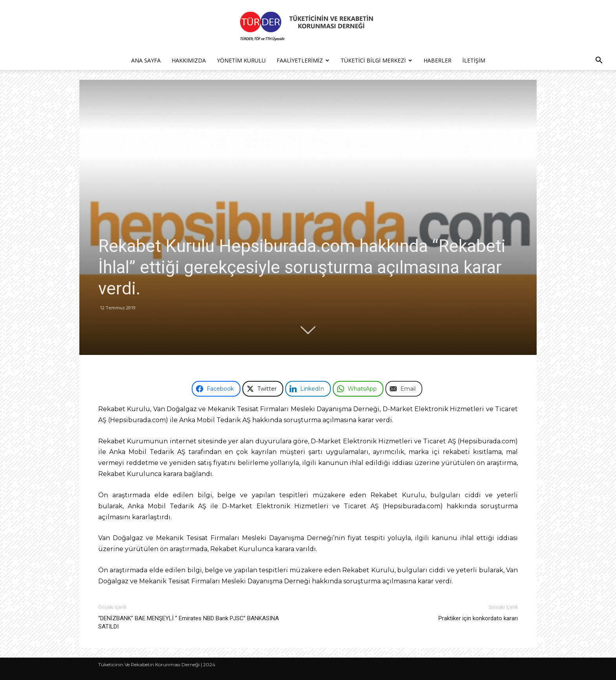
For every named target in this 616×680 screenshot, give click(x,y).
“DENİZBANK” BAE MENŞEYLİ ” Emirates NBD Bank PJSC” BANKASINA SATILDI (189, 622)
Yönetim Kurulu (241, 60)
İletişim (474, 60)
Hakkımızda (189, 60)
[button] (599, 61)
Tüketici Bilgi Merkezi (376, 60)
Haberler (437, 60)
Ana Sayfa (146, 60)
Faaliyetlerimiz (303, 60)
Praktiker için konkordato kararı (478, 618)
